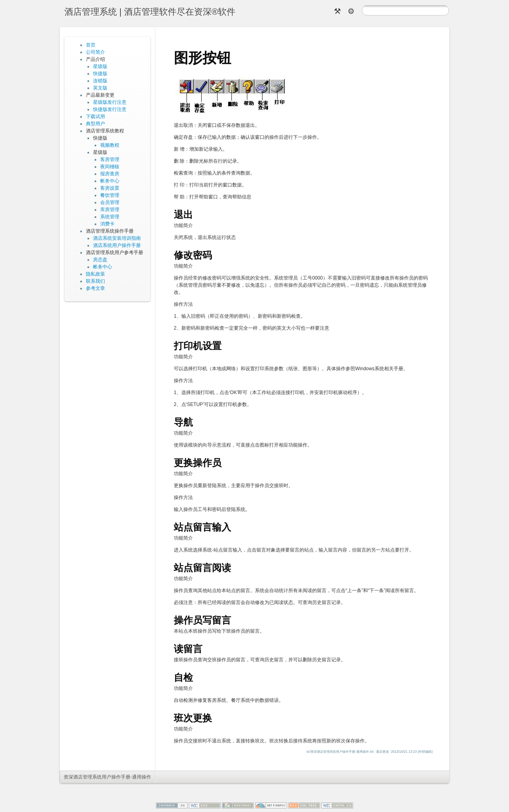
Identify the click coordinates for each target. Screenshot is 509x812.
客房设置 (110, 188)
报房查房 (110, 174)
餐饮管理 (110, 195)
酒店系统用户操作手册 (117, 245)
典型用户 (95, 124)
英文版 (100, 88)
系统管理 (110, 217)
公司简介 (95, 52)
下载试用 (95, 117)
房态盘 (100, 260)
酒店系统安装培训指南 (117, 238)
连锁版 (100, 81)
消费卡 (107, 224)
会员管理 (110, 202)
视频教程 (110, 145)
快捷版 (100, 74)
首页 (91, 45)
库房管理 (110, 210)
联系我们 (95, 281)
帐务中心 (110, 181)
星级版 (100, 66)
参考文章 (95, 288)
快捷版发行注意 (110, 109)
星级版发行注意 (110, 102)
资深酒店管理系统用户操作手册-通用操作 (107, 777)
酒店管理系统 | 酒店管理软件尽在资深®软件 (150, 12)
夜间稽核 (110, 167)
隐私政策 (95, 274)
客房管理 (110, 159)
